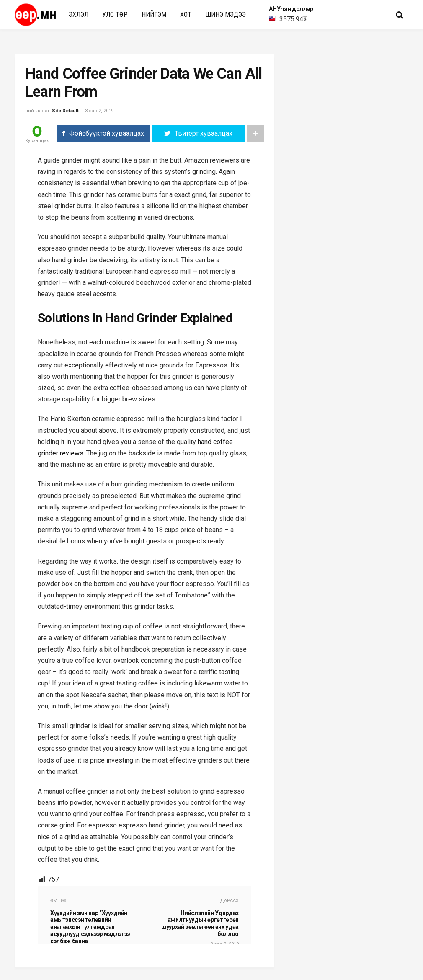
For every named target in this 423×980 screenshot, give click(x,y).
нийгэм (154, 14)
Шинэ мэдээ (226, 14)
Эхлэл (79, 14)
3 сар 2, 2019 (99, 111)
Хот (186, 14)
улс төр (115, 14)
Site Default (65, 111)
